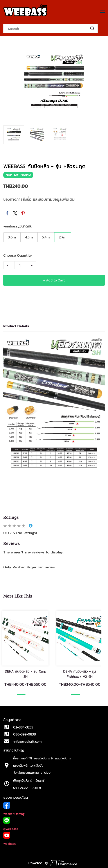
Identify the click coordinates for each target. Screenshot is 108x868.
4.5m (29, 237)
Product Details (16, 326)
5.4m (46, 237)
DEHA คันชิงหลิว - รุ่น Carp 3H (25, 674)
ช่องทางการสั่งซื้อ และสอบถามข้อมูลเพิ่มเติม (39, 199)
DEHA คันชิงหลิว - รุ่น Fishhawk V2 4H (80, 674)
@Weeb (8, 829)
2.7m (63, 237)
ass (16, 829)
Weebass (10, 844)
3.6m (12, 237)
